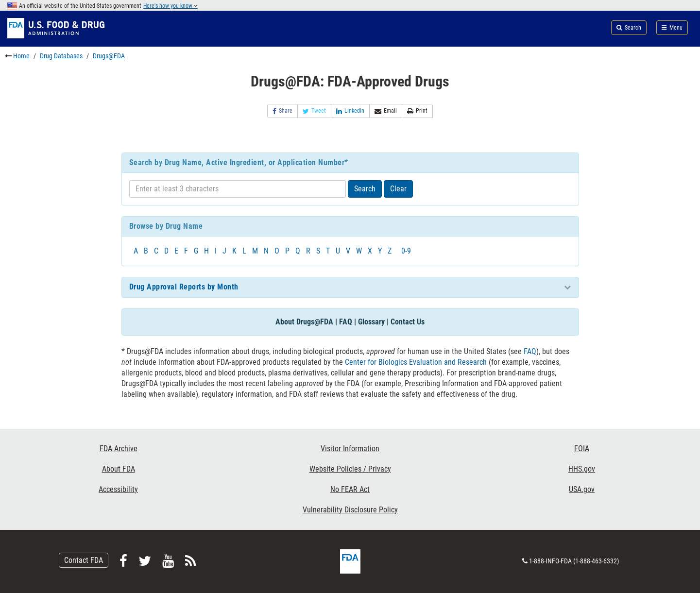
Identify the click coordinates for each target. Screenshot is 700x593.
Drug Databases (61, 56)
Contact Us (408, 322)
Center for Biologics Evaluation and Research (416, 362)
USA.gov (582, 489)
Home (21, 56)
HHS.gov (582, 469)
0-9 (406, 251)
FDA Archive (119, 449)
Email (386, 111)
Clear (398, 189)
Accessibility (118, 489)
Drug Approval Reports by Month (184, 287)
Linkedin (350, 111)
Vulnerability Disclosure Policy (350, 510)
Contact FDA (84, 560)
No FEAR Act (350, 489)
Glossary (371, 322)
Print (417, 111)
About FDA (119, 469)
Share (282, 111)
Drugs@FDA (109, 56)
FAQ (346, 322)
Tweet (314, 111)
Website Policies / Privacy (350, 469)
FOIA (582, 449)
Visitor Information (350, 449)
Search (365, 189)
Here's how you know (171, 6)
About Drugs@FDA (304, 322)
